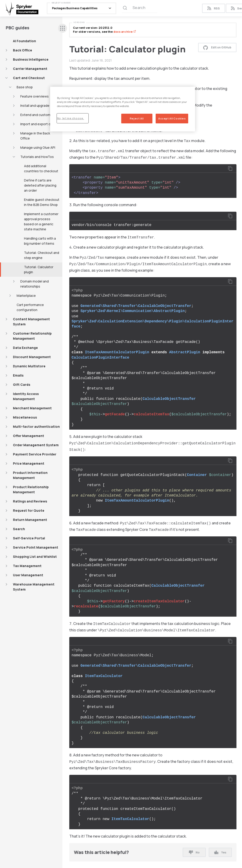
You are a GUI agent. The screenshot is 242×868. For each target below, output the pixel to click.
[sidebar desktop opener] (62, 28)
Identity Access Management (26, 396)
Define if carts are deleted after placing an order (40, 185)
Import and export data (38, 124)
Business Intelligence (31, 59)
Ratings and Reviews (30, 501)
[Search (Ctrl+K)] (140, 9)
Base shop (25, 87)
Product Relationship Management (31, 489)
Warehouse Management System (34, 587)
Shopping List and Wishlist (35, 557)
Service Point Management (36, 547)
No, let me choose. (71, 118)
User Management (28, 575)
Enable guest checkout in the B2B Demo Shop (42, 202)
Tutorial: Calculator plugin (39, 269)
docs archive (125, 32)
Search (19, 529)
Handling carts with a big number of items (40, 241)
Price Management (29, 463)
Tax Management (27, 566)
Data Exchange (25, 348)
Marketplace (26, 296)
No (194, 852)
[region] (123, 109)
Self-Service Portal (29, 538)
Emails (18, 375)
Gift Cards (22, 385)
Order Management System (36, 445)
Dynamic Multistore (29, 366)
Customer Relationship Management (32, 336)
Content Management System (31, 322)
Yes (220, 852)
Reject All (137, 118)
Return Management (30, 520)
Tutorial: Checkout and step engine (42, 255)
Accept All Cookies (172, 118)
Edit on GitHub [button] (217, 48)
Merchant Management (32, 408)
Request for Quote (29, 510)
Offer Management (29, 436)
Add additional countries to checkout (41, 168)
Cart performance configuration (30, 307)
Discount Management (32, 357)
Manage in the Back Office (35, 136)
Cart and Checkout (29, 78)
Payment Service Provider (35, 454)
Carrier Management (30, 69)
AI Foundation (24, 41)
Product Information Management (30, 475)
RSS (213, 9)
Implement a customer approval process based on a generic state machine (41, 221)
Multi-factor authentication (36, 427)
